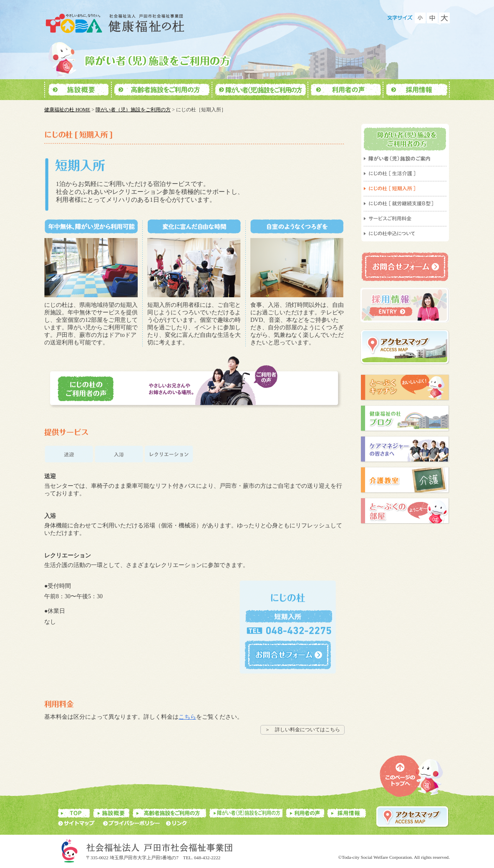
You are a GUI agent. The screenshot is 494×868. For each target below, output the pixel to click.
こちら (187, 717)
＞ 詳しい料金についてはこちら (302, 730)
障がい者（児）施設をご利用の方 (133, 110)
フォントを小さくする (420, 18)
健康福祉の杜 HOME (67, 110)
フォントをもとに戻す (432, 18)
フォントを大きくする (444, 18)
